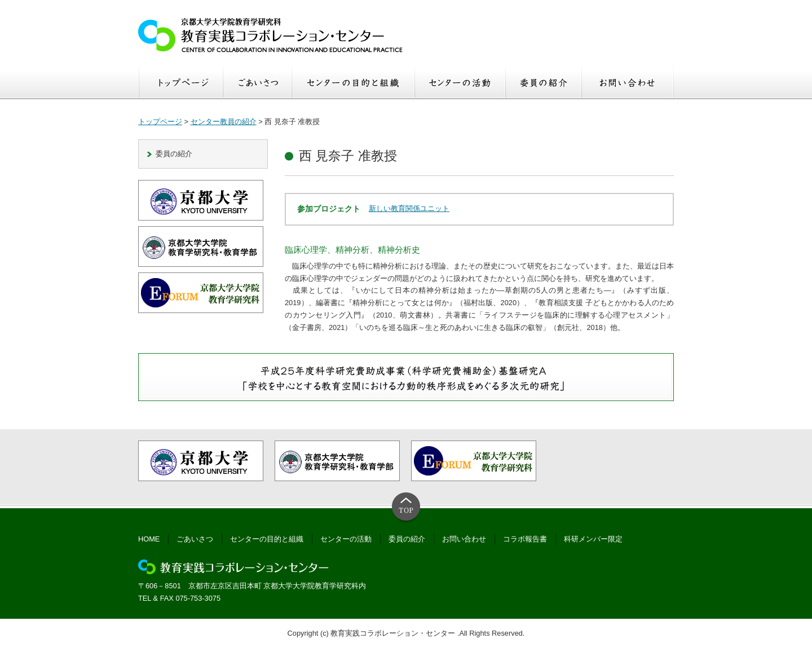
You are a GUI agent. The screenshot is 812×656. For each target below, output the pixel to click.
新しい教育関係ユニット (409, 208)
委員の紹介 (174, 154)
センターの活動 (346, 539)
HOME (149, 539)
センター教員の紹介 (224, 122)
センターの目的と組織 (267, 539)
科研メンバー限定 (593, 539)
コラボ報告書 (525, 539)
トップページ (160, 122)
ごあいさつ (195, 539)
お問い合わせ (464, 539)
